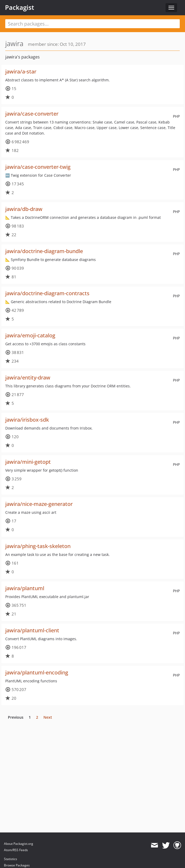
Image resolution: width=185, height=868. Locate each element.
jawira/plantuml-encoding (37, 672)
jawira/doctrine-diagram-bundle (44, 251)
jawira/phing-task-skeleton (38, 546)
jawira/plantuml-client (32, 630)
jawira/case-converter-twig (38, 167)
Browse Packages (17, 865)
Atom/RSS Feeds (16, 850)
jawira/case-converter (32, 114)
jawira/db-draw (24, 209)
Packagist (20, 7)
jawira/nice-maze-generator (39, 504)
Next (48, 717)
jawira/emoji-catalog (30, 335)
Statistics (11, 859)
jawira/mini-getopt (28, 462)
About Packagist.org (19, 844)
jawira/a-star (21, 71)
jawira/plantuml (25, 588)
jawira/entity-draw (28, 378)
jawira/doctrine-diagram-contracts (47, 293)
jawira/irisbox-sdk (27, 420)
